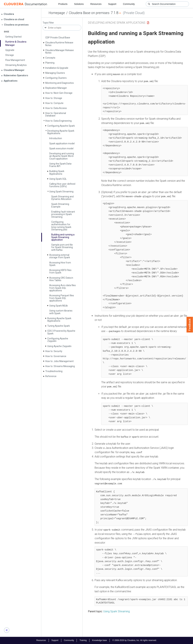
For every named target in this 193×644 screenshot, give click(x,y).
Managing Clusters (55, 73)
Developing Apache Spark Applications (61, 132)
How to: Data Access (56, 108)
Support (112, 4)
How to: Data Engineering (58, 121)
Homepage (57, 13)
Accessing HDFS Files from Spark (60, 271)
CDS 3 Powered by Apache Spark (61, 332)
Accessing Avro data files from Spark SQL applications (63, 288)
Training (83, 640)
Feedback (190, 325)
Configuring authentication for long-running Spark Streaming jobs (61, 226)
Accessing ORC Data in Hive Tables (61, 279)
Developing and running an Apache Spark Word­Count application (62, 156)
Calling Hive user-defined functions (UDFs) (62, 185)
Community (129, 4)
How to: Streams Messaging (60, 366)
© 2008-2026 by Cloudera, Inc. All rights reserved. (135, 640)
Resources (96, 4)
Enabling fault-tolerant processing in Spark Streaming (63, 214)
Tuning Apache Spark (59, 326)
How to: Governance (56, 356)
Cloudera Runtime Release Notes (59, 44)
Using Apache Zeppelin (59, 346)
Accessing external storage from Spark (60, 256)
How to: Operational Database (56, 114)
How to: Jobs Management (59, 361)
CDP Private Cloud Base (58, 38)
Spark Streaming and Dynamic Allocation (62, 198)
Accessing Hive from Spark (60, 264)
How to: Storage (54, 98)
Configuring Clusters (56, 78)
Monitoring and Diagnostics (60, 83)
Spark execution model (61, 148)
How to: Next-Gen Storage (59, 93)
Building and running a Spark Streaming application (63, 237)
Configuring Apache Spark (61, 126)
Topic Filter (48, 23)
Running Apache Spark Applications (59, 320)
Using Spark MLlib (59, 306)
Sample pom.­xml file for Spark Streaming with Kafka (62, 247)
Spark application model (62, 143)
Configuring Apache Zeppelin (58, 340)
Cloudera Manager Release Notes (60, 51)
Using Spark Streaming (61, 192)
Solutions (79, 4)
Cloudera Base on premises (89, 13)
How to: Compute (54, 103)
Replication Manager (56, 88)
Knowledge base (99, 640)
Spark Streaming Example (60, 205)
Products (63, 4)
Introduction (56, 138)
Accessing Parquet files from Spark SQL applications (62, 298)
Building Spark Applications (57, 172)
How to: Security (54, 351)
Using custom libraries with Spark (61, 312)
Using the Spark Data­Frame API (61, 165)
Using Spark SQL (58, 179)
